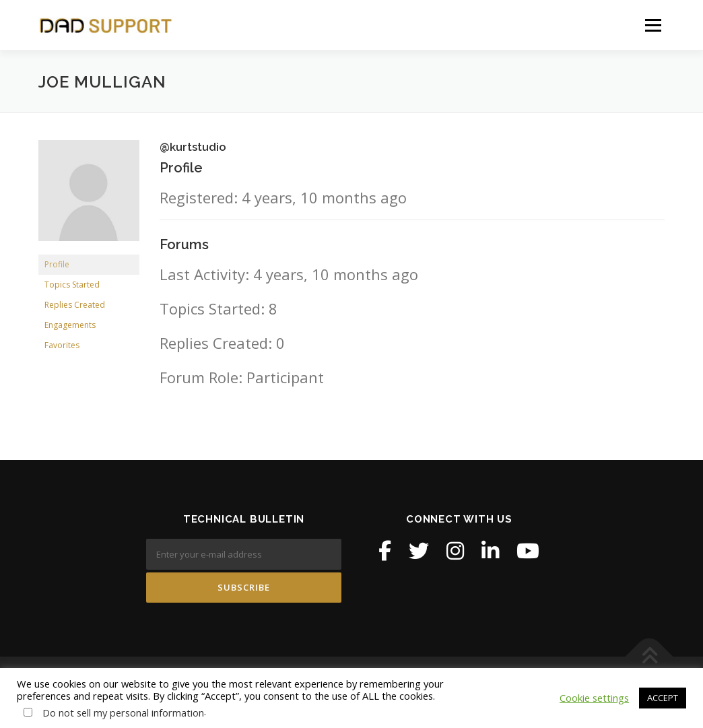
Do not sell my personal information (123, 713)
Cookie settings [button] (594, 698)
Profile (57, 264)
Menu (653, 25)
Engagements (70, 325)
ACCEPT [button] (663, 698)
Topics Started (72, 285)
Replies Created (75, 305)
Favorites (62, 345)
